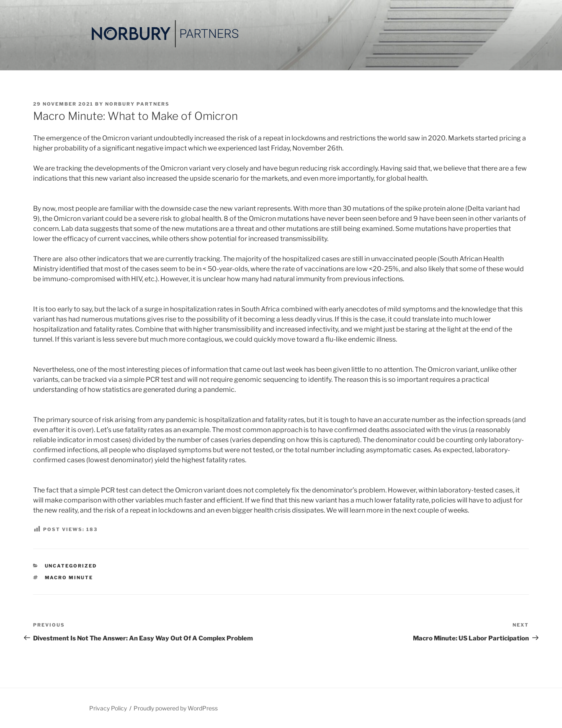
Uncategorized (71, 566)
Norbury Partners (137, 104)
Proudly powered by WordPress (176, 708)
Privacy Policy (108, 708)
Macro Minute (69, 578)
